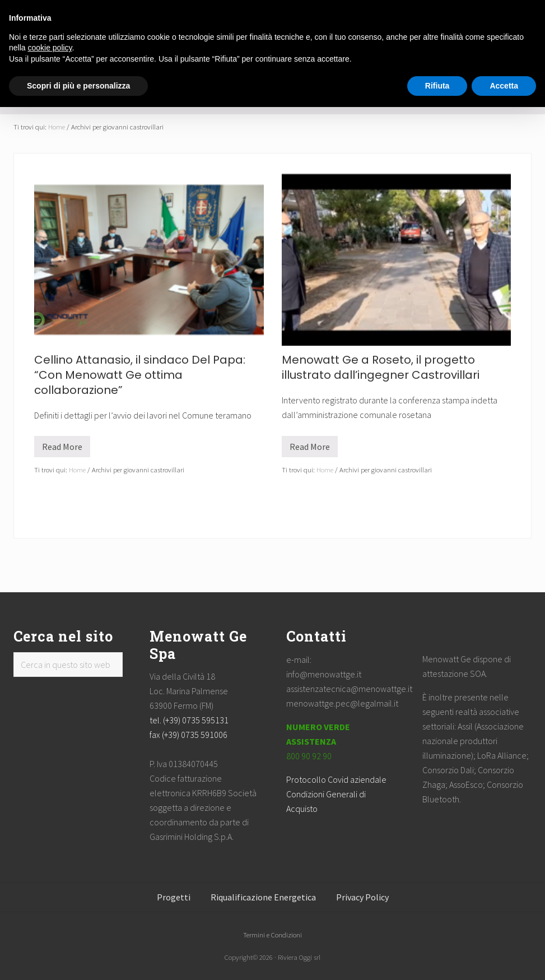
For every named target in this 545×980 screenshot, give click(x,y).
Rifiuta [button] (437, 86)
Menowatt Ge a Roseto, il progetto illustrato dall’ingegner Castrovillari (381, 367)
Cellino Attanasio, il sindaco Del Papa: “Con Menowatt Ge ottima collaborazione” (140, 375)
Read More (62, 449)
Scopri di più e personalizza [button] (78, 86)
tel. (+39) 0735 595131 (189, 720)
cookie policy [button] (50, 48)
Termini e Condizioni (272, 935)
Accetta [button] (504, 86)
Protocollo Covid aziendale (336, 779)
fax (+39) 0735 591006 (188, 735)
